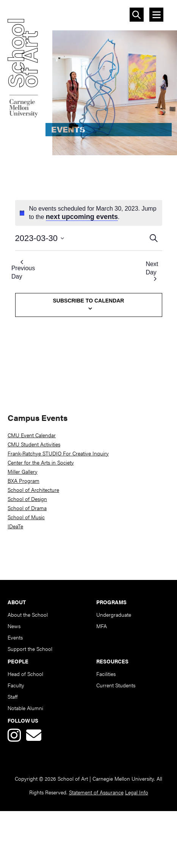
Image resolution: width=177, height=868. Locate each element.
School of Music (26, 517)
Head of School (25, 674)
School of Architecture (33, 490)
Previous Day (23, 270)
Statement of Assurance (96, 792)
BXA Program (23, 480)
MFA (102, 626)
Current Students (116, 685)
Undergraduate (114, 614)
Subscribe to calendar (89, 301)
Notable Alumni (25, 708)
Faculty (16, 685)
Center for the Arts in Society (41, 462)
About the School (28, 614)
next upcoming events (82, 217)
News (14, 626)
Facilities (106, 674)
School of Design (27, 499)
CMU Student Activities (34, 444)
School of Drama (27, 508)
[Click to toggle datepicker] (82, 238)
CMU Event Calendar (32, 435)
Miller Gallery (23, 471)
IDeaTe (15, 526)
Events (15, 637)
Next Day (152, 271)
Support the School (30, 649)
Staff (13, 696)
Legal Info (137, 792)
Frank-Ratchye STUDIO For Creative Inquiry (58, 453)
